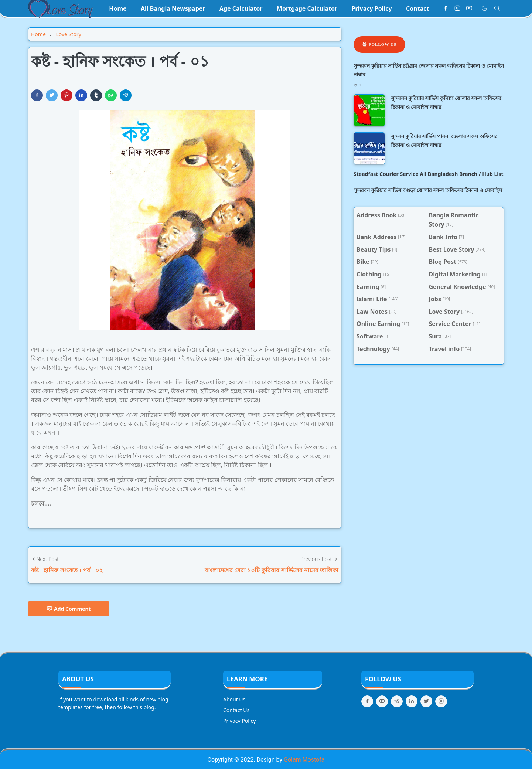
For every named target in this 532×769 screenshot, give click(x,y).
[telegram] (397, 701)
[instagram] (457, 8)
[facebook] (446, 8)
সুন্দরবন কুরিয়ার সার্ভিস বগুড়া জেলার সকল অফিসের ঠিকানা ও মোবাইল (428, 190)
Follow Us (379, 44)
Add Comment (69, 609)
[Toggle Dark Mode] (485, 8)
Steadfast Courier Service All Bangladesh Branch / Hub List (429, 174)
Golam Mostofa (304, 760)
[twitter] (426, 701)
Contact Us (236, 710)
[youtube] (469, 8)
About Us (234, 699)
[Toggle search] (497, 8)
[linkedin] (412, 701)
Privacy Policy (239, 721)
